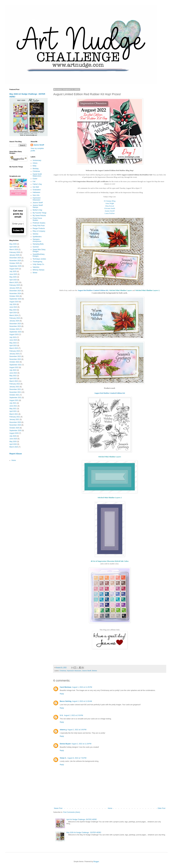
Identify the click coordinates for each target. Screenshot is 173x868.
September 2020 (15, 431)
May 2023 (13, 343)
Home (110, 808)
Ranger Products (39, 228)
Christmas (63, 671)
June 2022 (13, 373)
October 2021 (14, 395)
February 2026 (15, 252)
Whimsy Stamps (39, 270)
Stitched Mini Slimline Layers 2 (147, 290)
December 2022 (15, 356)
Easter (35, 179)
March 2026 (14, 250)
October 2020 (14, 428)
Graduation (37, 190)
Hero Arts (36, 195)
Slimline (94, 671)
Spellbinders (37, 237)
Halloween (36, 192)
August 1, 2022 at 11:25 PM (82, 687)
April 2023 (13, 346)
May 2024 (13, 310)
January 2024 (14, 321)
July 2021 (13, 403)
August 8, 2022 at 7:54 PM (77, 758)
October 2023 (14, 329)
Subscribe (18, 230)
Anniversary (37, 160)
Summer (36, 247)
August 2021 (14, 400)
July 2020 (13, 436)
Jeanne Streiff (86, 671)
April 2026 (13, 247)
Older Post (161, 808)
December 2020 (15, 422)
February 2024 (15, 318)
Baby (34, 166)
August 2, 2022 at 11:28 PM (81, 744)
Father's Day (37, 184)
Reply (62, 694)
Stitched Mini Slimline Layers (121, 290)
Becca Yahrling (66, 701)
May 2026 (13, 244)
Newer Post (58, 808)
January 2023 (14, 354)
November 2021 (15, 392)
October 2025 (14, 263)
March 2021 (14, 414)
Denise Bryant (65, 744)
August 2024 (14, 302)
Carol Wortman (66, 687)
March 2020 (14, 447)
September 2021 (15, 398)
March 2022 (14, 381)
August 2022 (14, 367)
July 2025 (13, 271)
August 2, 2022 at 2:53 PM (74, 715)
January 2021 (14, 419)
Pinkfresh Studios (39, 223)
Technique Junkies (39, 259)
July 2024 (13, 304)
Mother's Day (37, 210)
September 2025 (15, 266)
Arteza (35, 163)
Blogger (96, 862)
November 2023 (15, 326)
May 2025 (13, 277)
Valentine (36, 267)
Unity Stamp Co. (39, 264)
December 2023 (15, 324)
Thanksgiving (37, 262)
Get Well (36, 187)
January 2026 (14, 255)
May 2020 (13, 442)
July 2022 (13, 370)
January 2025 (14, 288)
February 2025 (15, 285)
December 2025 (15, 258)
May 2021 (13, 409)
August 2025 (14, 269)
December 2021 (15, 389)
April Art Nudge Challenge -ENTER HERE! (82, 819)
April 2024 (13, 313)
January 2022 (14, 387)
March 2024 (14, 315)
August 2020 (14, 433)
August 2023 (14, 335)
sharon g (63, 730)
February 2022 (15, 384)
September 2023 (15, 332)
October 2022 (14, 362)
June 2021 (13, 406)
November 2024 (15, 294)
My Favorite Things (40, 213)
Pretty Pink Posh (39, 226)
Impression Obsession (74, 671)
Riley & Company (39, 231)
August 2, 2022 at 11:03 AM (82, 701)
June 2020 (13, 439)
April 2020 (13, 444)
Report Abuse (16, 454)
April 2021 (13, 411)
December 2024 (15, 291)
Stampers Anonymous (37, 240)
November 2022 (15, 359)
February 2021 (15, 417)
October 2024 (14, 296)
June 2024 (13, 307)
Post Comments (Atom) (72, 812)
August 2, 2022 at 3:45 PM (77, 730)
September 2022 (15, 365)
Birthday (36, 169)
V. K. (62, 715)
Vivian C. (63, 758)
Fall (34, 182)
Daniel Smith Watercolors (37, 175)
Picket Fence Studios (37, 219)
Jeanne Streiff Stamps (38, 206)
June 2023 (13, 340)
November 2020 (15, 425)
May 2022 (13, 376)
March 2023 (14, 348)
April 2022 (13, 378)
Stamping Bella (38, 244)
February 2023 (15, 351)
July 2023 (13, 337)
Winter (35, 273)
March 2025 (14, 282)
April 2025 (13, 280)
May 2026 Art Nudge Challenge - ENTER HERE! (84, 833)
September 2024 (15, 299)
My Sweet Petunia (39, 216)
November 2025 (15, 261)
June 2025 (13, 274)
